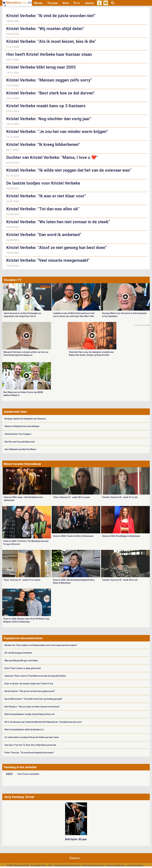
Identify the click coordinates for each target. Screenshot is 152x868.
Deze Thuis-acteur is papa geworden (23, 668)
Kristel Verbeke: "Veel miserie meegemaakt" (48, 260)
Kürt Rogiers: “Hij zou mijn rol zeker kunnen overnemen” (32, 707)
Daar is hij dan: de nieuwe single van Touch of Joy (29, 684)
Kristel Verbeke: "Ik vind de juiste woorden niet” (51, 16)
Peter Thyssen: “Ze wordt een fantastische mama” (29, 753)
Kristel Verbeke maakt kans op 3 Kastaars (46, 106)
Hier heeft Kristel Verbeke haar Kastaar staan (49, 54)
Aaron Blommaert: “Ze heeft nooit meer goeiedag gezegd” (33, 699)
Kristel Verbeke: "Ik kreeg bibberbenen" (43, 144)
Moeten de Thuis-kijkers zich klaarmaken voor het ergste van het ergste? (41, 645)
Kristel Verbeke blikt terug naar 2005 (41, 67)
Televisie (53, 3)
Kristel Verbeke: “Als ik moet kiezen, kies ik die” (51, 41)
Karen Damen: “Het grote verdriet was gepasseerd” (30, 691)
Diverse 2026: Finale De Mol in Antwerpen (73, 536)
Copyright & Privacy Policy (67, 865)
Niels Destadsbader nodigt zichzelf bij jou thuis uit (29, 714)
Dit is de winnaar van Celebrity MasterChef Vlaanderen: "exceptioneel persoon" (43, 722)
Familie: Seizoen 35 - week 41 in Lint (120, 497)
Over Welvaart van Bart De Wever (20, 449)
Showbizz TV (13, 280)
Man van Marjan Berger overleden (21, 661)
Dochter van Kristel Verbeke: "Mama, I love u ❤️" (52, 157)
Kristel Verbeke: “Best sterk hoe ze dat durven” (51, 93)
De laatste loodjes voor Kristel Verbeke (43, 183)
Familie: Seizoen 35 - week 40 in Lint (120, 580)
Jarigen (89, 3)
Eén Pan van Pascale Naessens (20, 442)
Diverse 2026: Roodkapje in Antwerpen (121, 536)
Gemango (138, 865)
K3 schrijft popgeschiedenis (18, 653)
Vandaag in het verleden (20, 767)
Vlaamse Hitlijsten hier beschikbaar (22, 426)
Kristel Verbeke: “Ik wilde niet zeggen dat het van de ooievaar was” (69, 170)
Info (50, 865)
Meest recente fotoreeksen (22, 464)
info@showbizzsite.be (93, 865)
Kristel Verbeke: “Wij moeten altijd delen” (45, 29)
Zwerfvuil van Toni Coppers (18, 434)
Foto (77, 3)
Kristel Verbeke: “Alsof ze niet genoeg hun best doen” (56, 248)
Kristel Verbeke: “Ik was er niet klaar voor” (46, 196)
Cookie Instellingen (115, 865)
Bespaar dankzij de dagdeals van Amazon (25, 419)
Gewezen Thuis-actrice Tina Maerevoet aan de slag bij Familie (35, 676)
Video (66, 3)
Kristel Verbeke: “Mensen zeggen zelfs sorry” (49, 80)
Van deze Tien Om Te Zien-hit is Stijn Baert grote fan (30, 745)
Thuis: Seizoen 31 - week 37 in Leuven (22, 580)
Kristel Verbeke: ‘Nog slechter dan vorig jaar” (49, 119)
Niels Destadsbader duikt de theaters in (24, 730)
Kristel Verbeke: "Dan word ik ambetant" (44, 235)
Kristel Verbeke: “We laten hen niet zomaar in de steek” (58, 222)
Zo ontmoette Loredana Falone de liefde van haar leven (32, 737)
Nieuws (38, 3)
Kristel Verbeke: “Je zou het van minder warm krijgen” (57, 132)
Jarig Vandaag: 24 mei (19, 797)
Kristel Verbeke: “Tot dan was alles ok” (43, 209)
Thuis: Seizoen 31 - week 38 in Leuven (72, 497)
